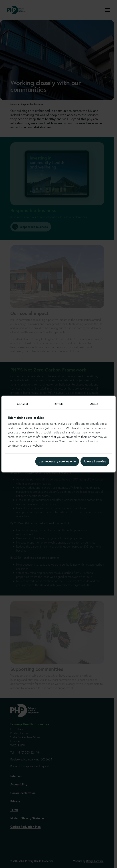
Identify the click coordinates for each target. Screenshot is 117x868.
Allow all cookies (95, 461)
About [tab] (94, 404)
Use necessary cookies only (57, 461)
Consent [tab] (23, 404)
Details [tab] (59, 404)
